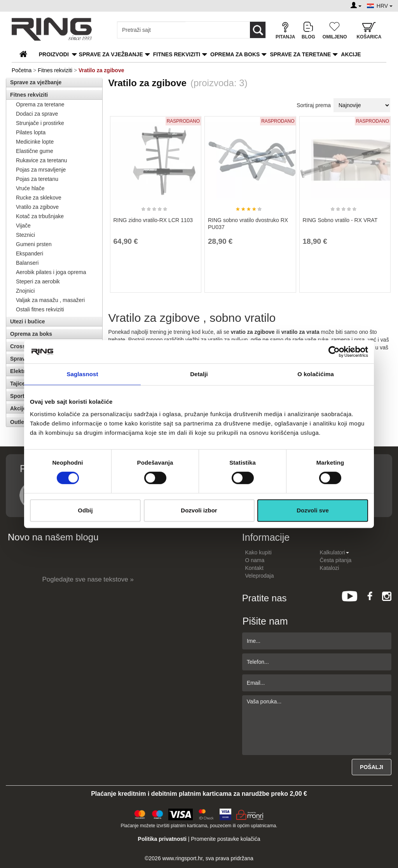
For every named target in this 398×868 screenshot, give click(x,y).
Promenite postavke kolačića (225, 839)
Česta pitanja (336, 560)
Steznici (25, 235)
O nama (255, 560)
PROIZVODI (54, 54)
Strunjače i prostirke (40, 123)
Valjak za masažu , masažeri (50, 300)
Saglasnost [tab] (82, 374)
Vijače (23, 226)
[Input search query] (151, 30)
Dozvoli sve (313, 510)
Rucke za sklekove (39, 198)
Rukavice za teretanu (42, 160)
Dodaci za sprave (37, 114)
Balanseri (27, 263)
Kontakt (254, 568)
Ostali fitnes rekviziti (40, 309)
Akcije (351, 54)
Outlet (18, 422)
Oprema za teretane (40, 104)
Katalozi (330, 568)
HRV (385, 6)
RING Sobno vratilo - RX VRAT (340, 220)
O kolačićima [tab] (316, 374)
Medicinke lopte (35, 142)
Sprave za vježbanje (111, 54)
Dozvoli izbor (199, 510)
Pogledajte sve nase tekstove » (88, 579)
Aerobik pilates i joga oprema (51, 272)
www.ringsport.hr (182, 858)
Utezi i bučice (27, 321)
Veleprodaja (260, 576)
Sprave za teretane (300, 54)
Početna (22, 70)
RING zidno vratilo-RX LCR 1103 (153, 220)
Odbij (85, 510)
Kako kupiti (258, 552)
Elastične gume (35, 151)
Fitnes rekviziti (177, 54)
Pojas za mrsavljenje (41, 170)
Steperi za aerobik (38, 281)
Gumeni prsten (34, 244)
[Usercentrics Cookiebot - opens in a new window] (334, 352)
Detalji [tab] (199, 374)
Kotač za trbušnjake (40, 216)
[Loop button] (258, 30)
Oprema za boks (235, 54)
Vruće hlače (30, 188)
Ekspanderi (30, 253)
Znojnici (25, 291)
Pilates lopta (31, 132)
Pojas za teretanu (37, 179)
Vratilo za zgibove (37, 207)
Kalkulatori (334, 552)
